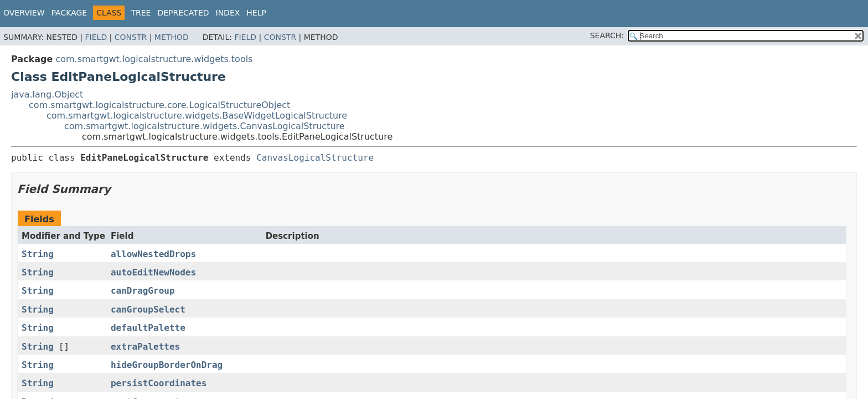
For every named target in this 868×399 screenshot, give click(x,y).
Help (256, 13)
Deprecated (183, 13)
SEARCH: (607, 35)
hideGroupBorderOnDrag (167, 365)
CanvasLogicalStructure (315, 158)
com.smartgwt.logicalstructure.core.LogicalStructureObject (159, 105)
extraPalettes (145, 347)
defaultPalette (148, 328)
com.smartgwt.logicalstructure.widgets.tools (154, 59)
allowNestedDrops (153, 254)
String (38, 254)
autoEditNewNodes (153, 272)
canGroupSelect (148, 310)
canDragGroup (143, 291)
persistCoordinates (159, 383)
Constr (131, 37)
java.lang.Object (47, 94)
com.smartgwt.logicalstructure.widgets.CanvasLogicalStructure (205, 126)
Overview (24, 13)
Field (96, 37)
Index (228, 13)
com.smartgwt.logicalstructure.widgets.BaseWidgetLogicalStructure (197, 116)
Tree (141, 13)
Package (69, 13)
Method (172, 37)
